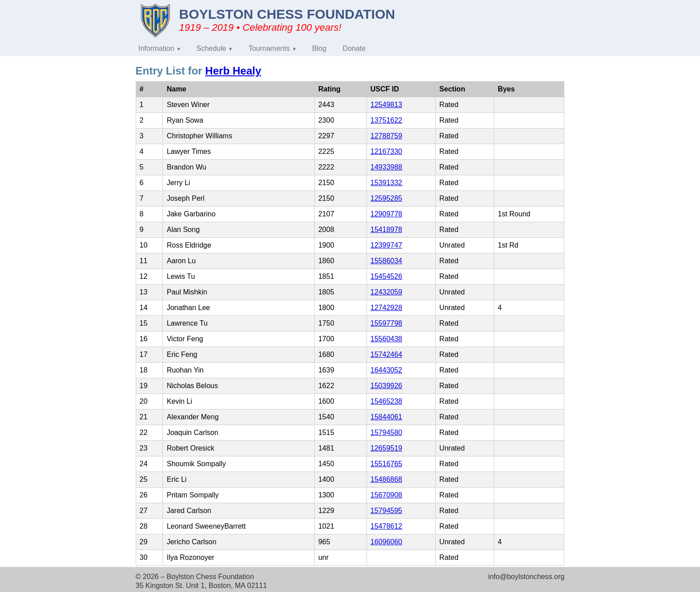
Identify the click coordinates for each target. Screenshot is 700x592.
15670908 (386, 495)
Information (156, 48)
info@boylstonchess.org (526, 577)
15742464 (386, 354)
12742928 (386, 308)
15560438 (386, 339)
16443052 (386, 370)
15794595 (386, 511)
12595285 (386, 198)
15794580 (386, 433)
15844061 (386, 417)
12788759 (386, 136)
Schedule (211, 48)
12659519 (386, 448)
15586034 (386, 261)
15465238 (386, 401)
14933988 (386, 167)
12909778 (386, 214)
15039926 (386, 386)
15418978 (386, 230)
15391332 (386, 183)
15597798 (386, 323)
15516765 (386, 464)
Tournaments (269, 48)
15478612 (386, 526)
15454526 (386, 276)
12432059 (386, 292)
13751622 (386, 120)
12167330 (386, 151)
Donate (354, 48)
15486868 (386, 479)
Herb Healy (233, 71)
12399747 (386, 245)
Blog (319, 48)
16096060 (386, 542)
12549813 (386, 105)
